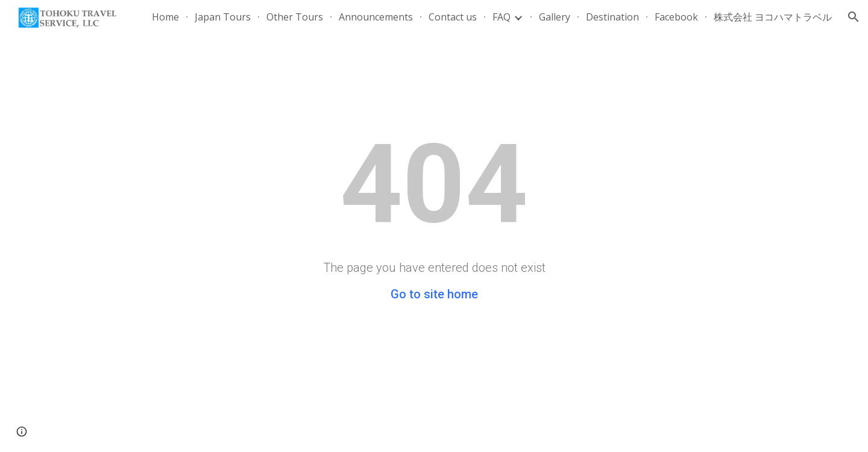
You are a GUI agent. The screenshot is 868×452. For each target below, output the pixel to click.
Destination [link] (612, 17)
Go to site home (434, 294)
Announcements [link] (376, 17)
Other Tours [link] (295, 17)
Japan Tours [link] (223, 17)
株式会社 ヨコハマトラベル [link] (773, 17)
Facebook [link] (676, 17)
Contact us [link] (453, 17)
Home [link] (165, 17)
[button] (854, 17)
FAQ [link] (502, 17)
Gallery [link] (555, 17)
